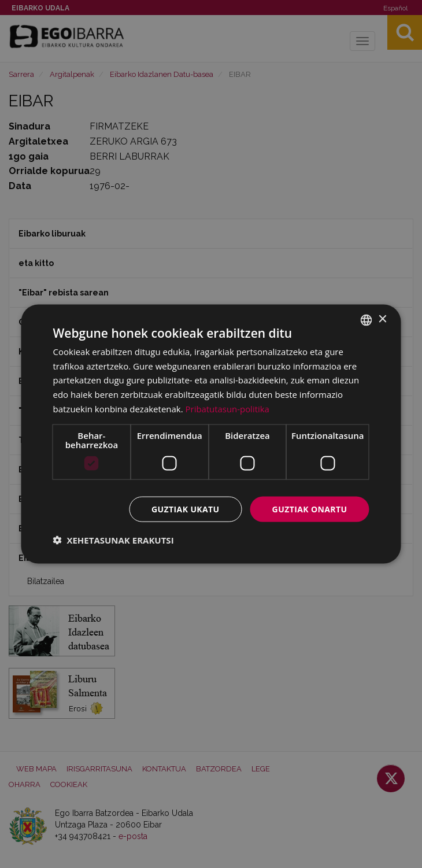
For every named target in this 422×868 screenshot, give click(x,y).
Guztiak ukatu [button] (186, 509)
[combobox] (367, 320)
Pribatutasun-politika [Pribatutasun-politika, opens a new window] (228, 408)
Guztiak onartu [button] (310, 509)
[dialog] (211, 434)
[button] (114, 540)
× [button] (382, 320)
